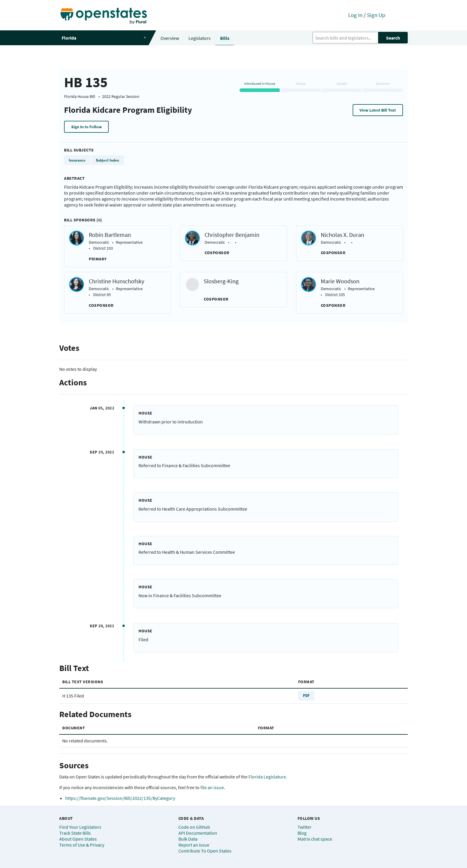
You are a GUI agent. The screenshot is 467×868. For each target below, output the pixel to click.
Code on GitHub (194, 827)
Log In (355, 15)
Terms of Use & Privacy (82, 845)
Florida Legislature (267, 777)
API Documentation (198, 833)
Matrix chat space (315, 839)
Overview (170, 38)
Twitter (305, 827)
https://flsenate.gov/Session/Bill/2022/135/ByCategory (120, 798)
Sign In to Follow (87, 127)
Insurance (77, 160)
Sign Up (376, 15)
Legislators (200, 38)
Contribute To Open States (205, 851)
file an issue (212, 787)
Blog (302, 833)
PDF (306, 695)
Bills (225, 38)
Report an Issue (194, 845)
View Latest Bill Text (378, 110)
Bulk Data (188, 839)
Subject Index (108, 160)
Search (393, 38)
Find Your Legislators (80, 827)
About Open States (78, 839)
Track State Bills (75, 833)
